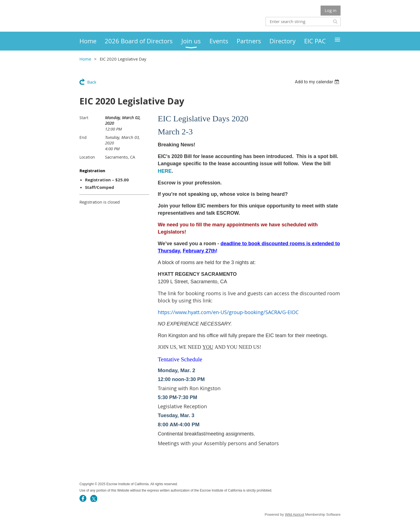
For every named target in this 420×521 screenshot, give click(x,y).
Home (85, 59)
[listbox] (318, 82)
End (83, 137)
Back (92, 82)
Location (87, 157)
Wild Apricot (295, 514)
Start (84, 118)
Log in (331, 10)
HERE (165, 171)
